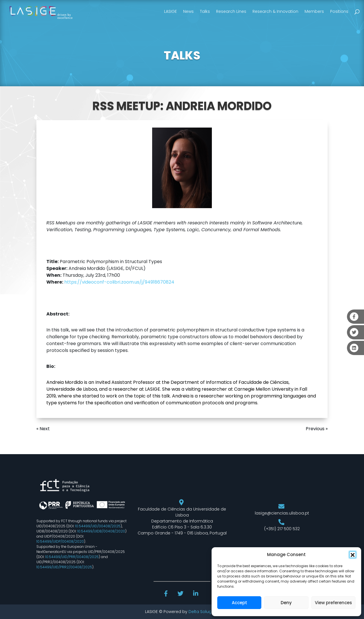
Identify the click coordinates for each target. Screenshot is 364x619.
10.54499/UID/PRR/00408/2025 (72, 557)
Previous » (317, 429)
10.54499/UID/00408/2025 (98, 526)
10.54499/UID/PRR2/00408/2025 (64, 567)
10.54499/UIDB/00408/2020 (101, 531)
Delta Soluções (204, 612)
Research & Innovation (275, 11)
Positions (339, 11)
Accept (239, 603)
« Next (43, 429)
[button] (353, 555)
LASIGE (170, 11)
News (188, 11)
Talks (205, 11)
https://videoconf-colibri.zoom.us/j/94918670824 (119, 282)
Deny (286, 603)
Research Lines (231, 11)
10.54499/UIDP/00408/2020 (60, 541)
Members (314, 11)
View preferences (333, 603)
